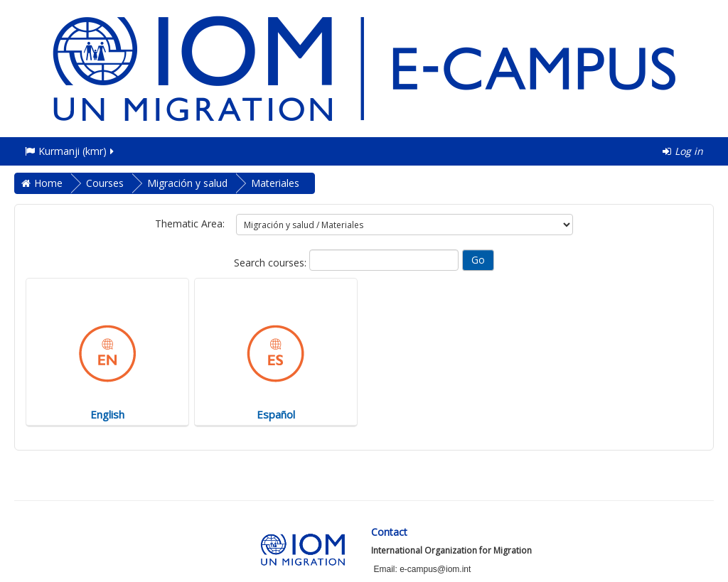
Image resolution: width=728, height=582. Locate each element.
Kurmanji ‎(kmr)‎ (70, 151)
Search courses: (272, 263)
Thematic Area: (190, 223)
